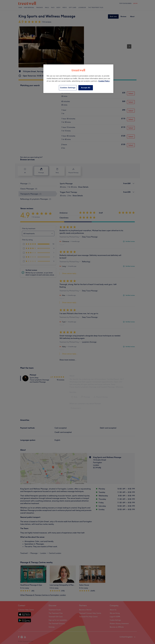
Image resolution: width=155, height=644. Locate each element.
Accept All (86, 88)
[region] (78, 79)
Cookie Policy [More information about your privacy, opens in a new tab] (104, 81)
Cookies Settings (68, 88)
